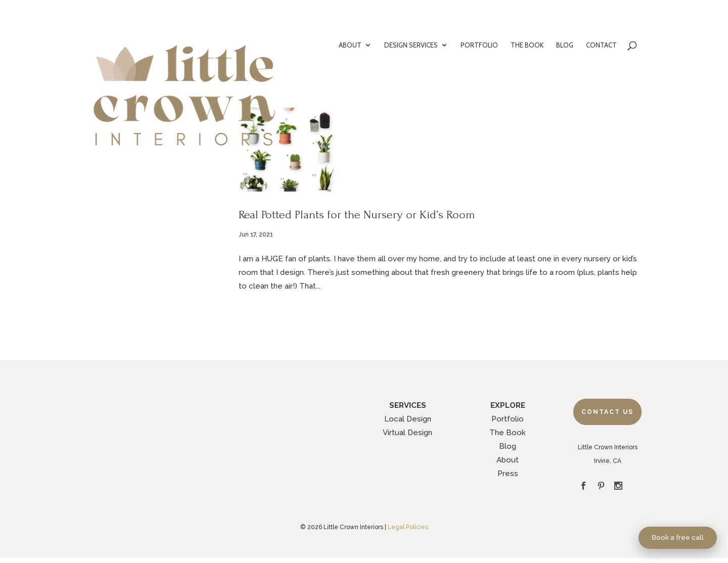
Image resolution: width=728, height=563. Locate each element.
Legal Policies (408, 527)
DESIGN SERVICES (411, 45)
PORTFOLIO (479, 45)
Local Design (408, 419)
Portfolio (508, 419)
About (508, 460)
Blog (508, 446)
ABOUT (350, 45)
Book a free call (678, 537)
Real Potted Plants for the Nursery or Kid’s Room (357, 215)
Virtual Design (407, 433)
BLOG (565, 45)
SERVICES (408, 405)
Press (508, 474)
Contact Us (607, 412)
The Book (508, 433)
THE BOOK (527, 45)
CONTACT (601, 45)
